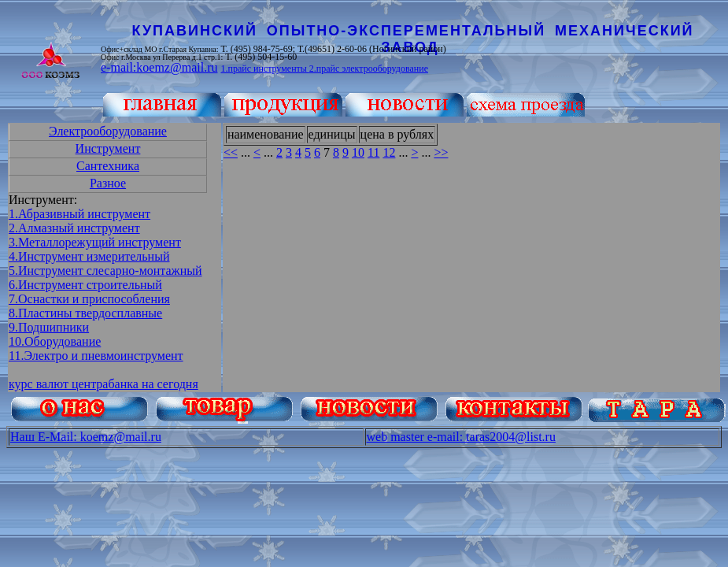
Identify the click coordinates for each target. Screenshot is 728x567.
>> (441, 152)
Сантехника (108, 166)
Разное (108, 183)
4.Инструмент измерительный (89, 256)
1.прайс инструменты (264, 69)
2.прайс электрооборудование (369, 69)
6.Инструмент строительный (85, 285)
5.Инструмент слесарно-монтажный (105, 271)
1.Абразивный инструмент (79, 214)
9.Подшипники (49, 327)
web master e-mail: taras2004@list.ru (461, 437)
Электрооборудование (108, 131)
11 (373, 152)
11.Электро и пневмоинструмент (96, 356)
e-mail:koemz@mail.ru (159, 67)
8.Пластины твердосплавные (85, 313)
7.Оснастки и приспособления (89, 299)
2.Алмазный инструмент (74, 228)
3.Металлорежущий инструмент (95, 242)
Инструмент (108, 148)
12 (389, 152)
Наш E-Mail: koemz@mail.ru (86, 437)
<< (231, 152)
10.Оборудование (55, 341)
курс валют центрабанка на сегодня (103, 384)
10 (358, 152)
